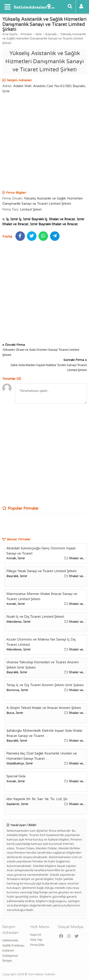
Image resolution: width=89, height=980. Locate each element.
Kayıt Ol (36, 935)
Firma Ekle (37, 945)
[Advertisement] (44, 143)
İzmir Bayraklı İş (35, 219)
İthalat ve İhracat (62, 219)
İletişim (7, 961)
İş (7, 219)
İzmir (39, 34)
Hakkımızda (10, 941)
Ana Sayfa (10, 34)
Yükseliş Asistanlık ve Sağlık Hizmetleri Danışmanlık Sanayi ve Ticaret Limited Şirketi (44, 39)
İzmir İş (16, 219)
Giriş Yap (36, 940)
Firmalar (26, 34)
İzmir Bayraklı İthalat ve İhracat (54, 224)
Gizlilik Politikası (13, 946)
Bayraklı (51, 34)
